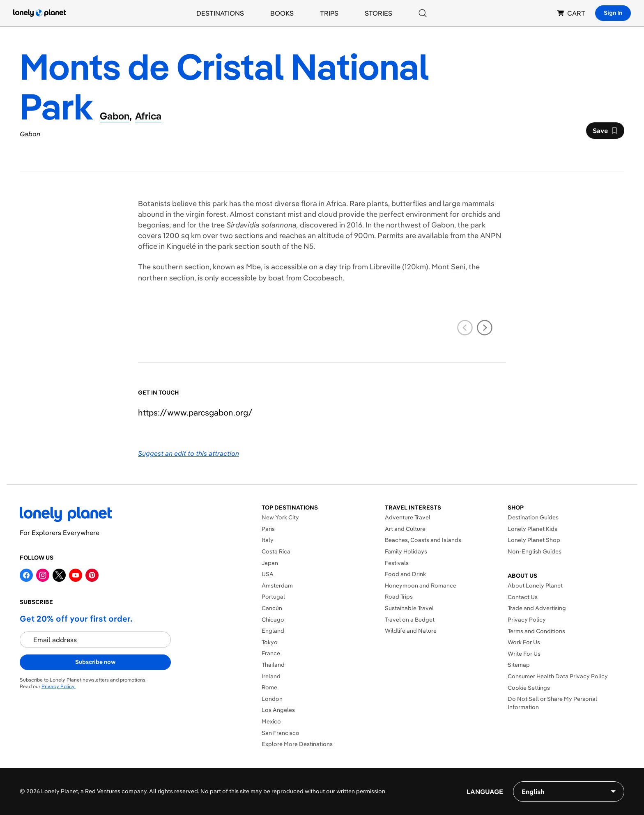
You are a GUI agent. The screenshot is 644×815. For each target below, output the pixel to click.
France (271, 653)
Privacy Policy (527, 620)
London (272, 699)
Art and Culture (405, 529)
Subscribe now (95, 662)
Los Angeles (278, 710)
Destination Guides (533, 517)
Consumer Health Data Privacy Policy (558, 676)
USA (268, 574)
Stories (378, 13)
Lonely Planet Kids (532, 529)
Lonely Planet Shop (534, 540)
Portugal (273, 597)
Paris (268, 529)
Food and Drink (405, 574)
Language (485, 792)
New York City (280, 517)
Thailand (273, 665)
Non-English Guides (535, 551)
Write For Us (524, 654)
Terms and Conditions (536, 631)
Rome (269, 687)
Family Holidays (406, 551)
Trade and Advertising (537, 608)
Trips (329, 13)
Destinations (220, 13)
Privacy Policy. (59, 686)
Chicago (273, 620)
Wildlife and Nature (411, 631)
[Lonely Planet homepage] (39, 13)
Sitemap (519, 665)
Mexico (271, 721)
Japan (270, 563)
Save (605, 133)
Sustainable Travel (409, 608)
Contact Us (523, 597)
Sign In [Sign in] (613, 13)
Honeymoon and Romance (421, 585)
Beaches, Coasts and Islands (423, 540)
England (273, 631)
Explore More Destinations (297, 744)
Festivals (397, 563)
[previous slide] (465, 328)
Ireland (271, 676)
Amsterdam (277, 585)
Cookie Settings (529, 688)
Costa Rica (276, 551)
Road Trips (399, 597)
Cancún (272, 608)
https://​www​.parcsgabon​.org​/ (195, 412)
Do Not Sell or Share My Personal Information (552, 703)
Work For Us (524, 642)
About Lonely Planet (535, 585)
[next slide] (485, 328)
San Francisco (281, 733)
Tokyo (270, 642)
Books (282, 13)
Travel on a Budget (410, 620)
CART (571, 13)
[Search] (423, 13)
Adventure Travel (408, 517)
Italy (268, 540)
